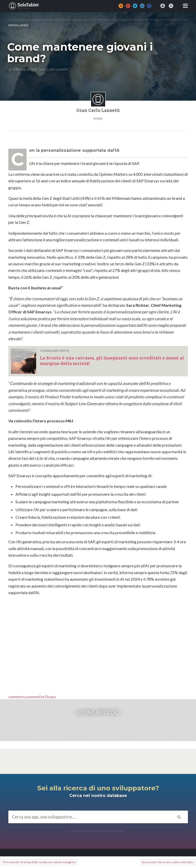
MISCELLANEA (18, 25)
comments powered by (32, 697)
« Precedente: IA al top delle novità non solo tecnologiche (39, 862)
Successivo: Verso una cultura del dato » (168, 862)
